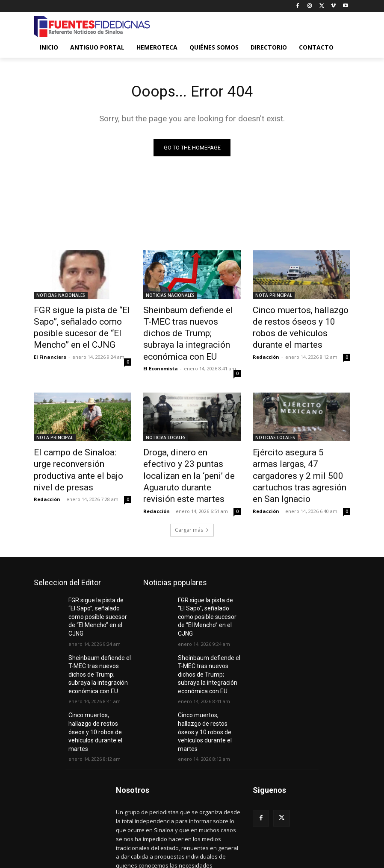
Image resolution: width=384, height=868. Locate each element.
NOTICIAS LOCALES (166, 419)
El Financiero (50, 350)
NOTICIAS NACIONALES (61, 297)
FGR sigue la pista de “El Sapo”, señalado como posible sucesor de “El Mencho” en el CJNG (82, 325)
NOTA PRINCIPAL (274, 297)
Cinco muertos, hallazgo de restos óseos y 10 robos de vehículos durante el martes (297, 320)
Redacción (266, 340)
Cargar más (192, 491)
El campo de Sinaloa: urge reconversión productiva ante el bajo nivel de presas (81, 443)
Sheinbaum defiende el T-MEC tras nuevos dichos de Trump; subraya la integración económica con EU (191, 325)
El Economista (161, 350)
